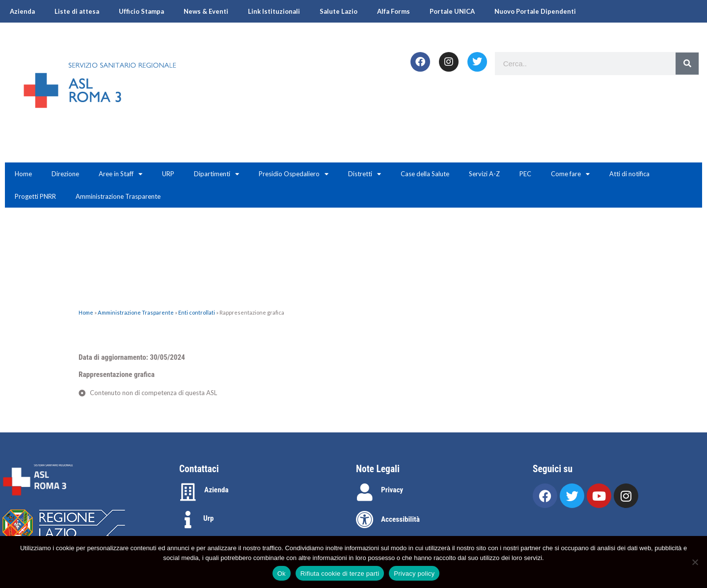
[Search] (687, 64)
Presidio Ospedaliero (294, 174)
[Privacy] (365, 492)
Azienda (22, 11)
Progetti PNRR (35, 196)
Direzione (65, 174)
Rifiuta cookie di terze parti (340, 574)
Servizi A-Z (484, 174)
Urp (208, 518)
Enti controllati (197, 312)
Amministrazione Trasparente (118, 196)
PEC (525, 174)
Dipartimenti (217, 174)
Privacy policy (414, 574)
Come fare (570, 174)
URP (168, 174)
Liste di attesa (77, 11)
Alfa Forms (394, 11)
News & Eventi (206, 11)
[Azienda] (188, 492)
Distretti (365, 174)
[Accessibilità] (365, 520)
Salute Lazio (339, 11)
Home (23, 174)
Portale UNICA (452, 11)
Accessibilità (400, 519)
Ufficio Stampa (141, 11)
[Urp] (188, 520)
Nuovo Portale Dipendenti (535, 11)
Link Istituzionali (274, 11)
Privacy (392, 490)
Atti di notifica (629, 174)
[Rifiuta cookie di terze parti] (695, 562)
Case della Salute (425, 174)
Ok (282, 574)
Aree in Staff (121, 174)
